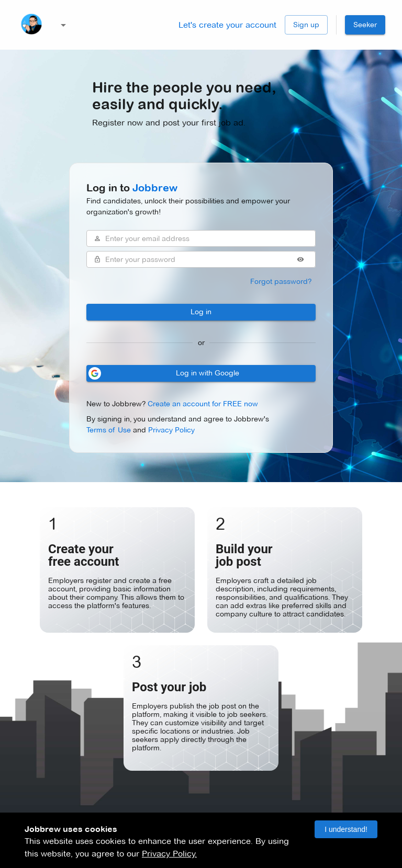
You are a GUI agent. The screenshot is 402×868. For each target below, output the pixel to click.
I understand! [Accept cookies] (346, 829)
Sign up (306, 25)
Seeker (365, 25)
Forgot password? (281, 282)
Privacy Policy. (169, 854)
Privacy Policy (171, 430)
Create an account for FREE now (203, 404)
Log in (201, 312)
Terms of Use (109, 430)
